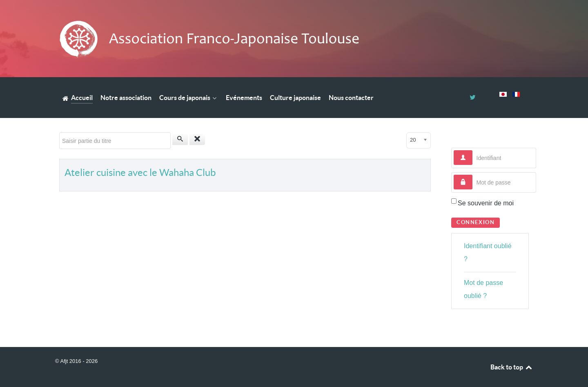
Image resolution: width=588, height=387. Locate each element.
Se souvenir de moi (486, 203)
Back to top (512, 367)
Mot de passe (473, 175)
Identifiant (473, 150)
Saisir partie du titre (59, 132)
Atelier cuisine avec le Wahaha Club (140, 172)
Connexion (476, 222)
